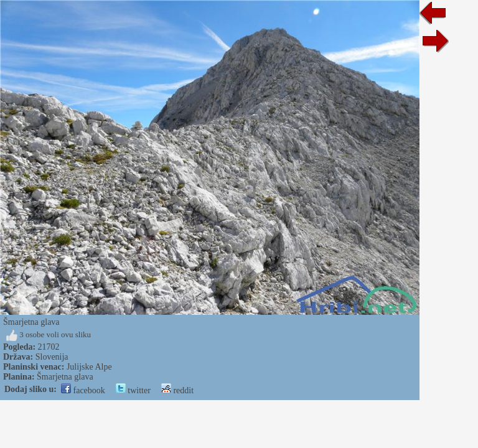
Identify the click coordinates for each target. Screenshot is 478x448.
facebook (83, 390)
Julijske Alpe (89, 367)
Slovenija (52, 357)
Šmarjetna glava (65, 377)
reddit (177, 390)
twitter (133, 390)
